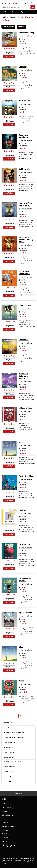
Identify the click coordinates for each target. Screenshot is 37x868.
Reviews (4, 819)
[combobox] (18, 7)
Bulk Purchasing (7, 808)
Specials (24, 12)
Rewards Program (8, 826)
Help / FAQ (5, 811)
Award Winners (9, 757)
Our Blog (5, 830)
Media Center (6, 834)
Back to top (18, 793)
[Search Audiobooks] (33, 7)
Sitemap (4, 841)
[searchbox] (16, 7)
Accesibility (17, 861)
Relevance (8, 27)
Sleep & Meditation (10, 742)
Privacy (25, 861)
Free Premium (8, 772)
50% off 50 (7, 776)
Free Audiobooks (10, 767)
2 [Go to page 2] (20, 716)
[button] (6, 12)
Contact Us (5, 804)
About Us (5, 823)
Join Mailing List (7, 815)
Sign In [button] (26, 3)
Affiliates (5, 838)
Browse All (7, 781)
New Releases (9, 747)
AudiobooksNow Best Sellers (14, 738)
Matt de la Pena (26, 36)
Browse (15, 12)
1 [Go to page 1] (17, 716)
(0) (33, 3)
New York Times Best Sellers (14, 733)
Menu (5, 12)
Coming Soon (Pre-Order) (12, 762)
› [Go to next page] (23, 716)
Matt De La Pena (27, 277)
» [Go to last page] (26, 716)
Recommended (9, 752)
